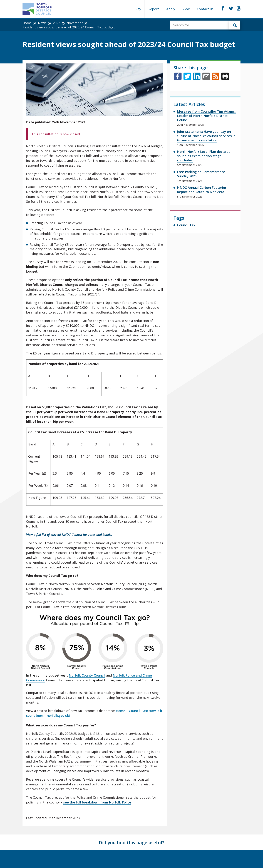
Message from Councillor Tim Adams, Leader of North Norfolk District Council (206, 116)
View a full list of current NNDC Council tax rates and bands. (69, 535)
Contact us (205, 9)
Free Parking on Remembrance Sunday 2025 (201, 174)
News (42, 23)
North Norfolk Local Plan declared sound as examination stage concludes (204, 156)
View (186, 9)
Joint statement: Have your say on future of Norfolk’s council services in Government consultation (206, 136)
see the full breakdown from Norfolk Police (97, 802)
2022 (56, 23)
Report (154, 9)
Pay (138, 9)
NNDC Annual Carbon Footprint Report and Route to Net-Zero (202, 190)
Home (27, 23)
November (75, 23)
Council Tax (186, 225)
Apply (171, 9)
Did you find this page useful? (131, 842)
